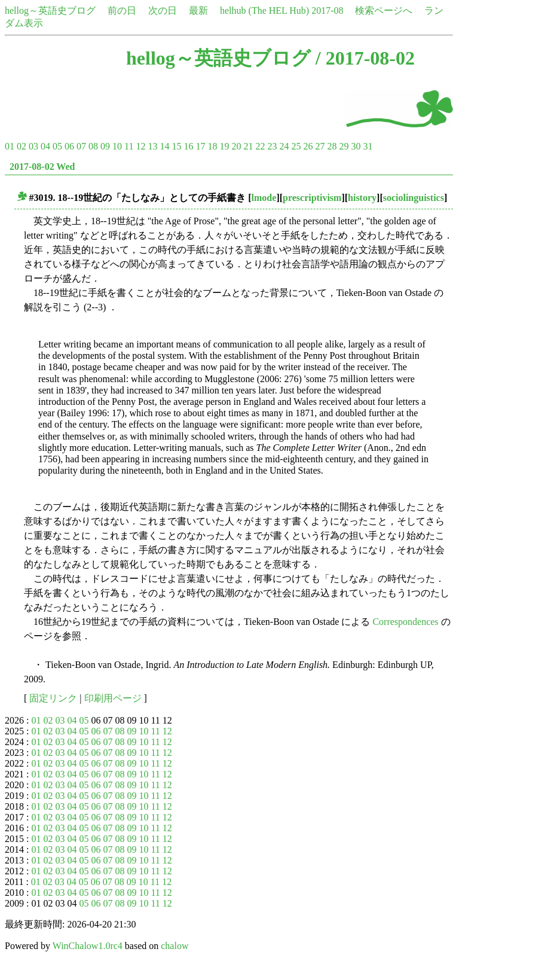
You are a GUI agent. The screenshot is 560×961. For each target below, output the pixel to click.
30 (356, 146)
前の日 (122, 10)
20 (236, 146)
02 (22, 146)
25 (296, 146)
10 (117, 146)
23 (272, 146)
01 (10, 146)
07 (81, 146)
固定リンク (53, 698)
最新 (198, 10)
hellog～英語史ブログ (50, 10)
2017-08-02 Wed (42, 167)
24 (284, 146)
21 (248, 146)
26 (308, 146)
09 (105, 146)
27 (320, 146)
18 (212, 146)
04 (45, 146)
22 (260, 146)
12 (140, 146)
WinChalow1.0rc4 (88, 946)
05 (57, 146)
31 (368, 146)
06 (69, 146)
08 (93, 146)
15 (176, 146)
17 (200, 146)
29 (344, 146)
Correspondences (405, 622)
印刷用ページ (113, 698)
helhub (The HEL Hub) (264, 10)
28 (332, 146)
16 (188, 146)
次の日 (163, 10)
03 (33, 146)
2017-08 (327, 10)
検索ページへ (384, 10)
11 (129, 146)
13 (152, 146)
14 (164, 146)
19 (224, 146)
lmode (264, 198)
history (362, 198)
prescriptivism (312, 198)
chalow (175, 946)
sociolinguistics (414, 198)
